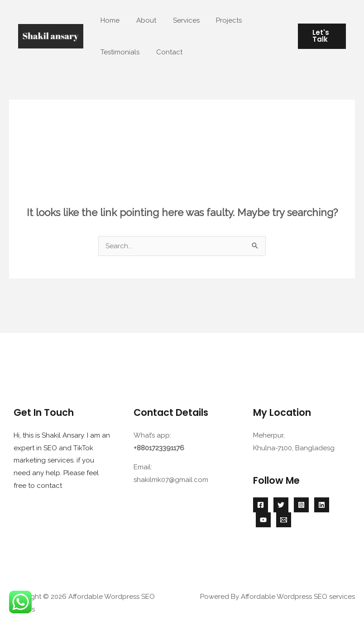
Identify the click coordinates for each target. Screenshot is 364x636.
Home (109, 20)
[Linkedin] (322, 505)
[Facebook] (261, 505)
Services (179, 20)
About (142, 20)
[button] (320, 36)
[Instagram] (301, 505)
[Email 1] (284, 520)
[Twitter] (281, 505)
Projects (218, 20)
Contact (165, 52)
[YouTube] (263, 520)
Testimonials (119, 52)
